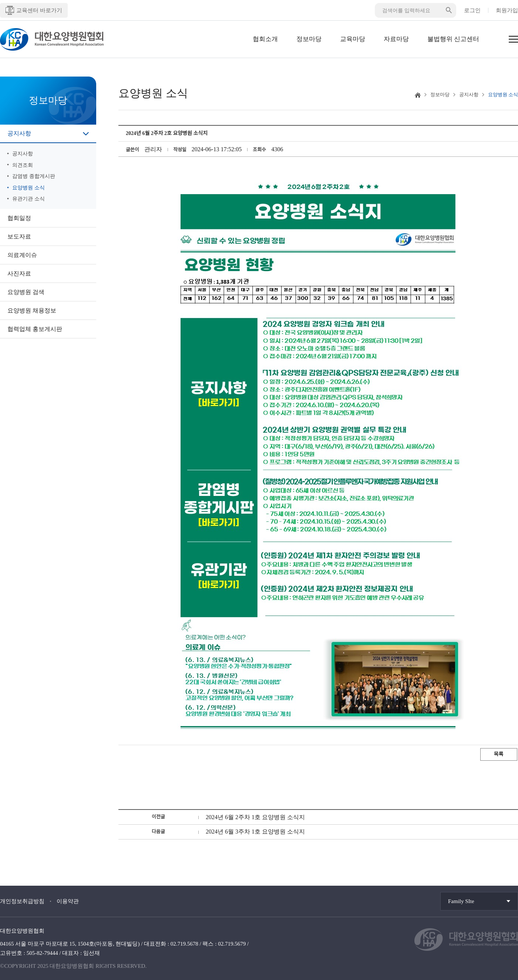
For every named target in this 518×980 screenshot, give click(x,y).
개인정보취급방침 (22, 901)
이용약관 (68, 901)
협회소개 (265, 39)
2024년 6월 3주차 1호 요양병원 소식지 (255, 832)
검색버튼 (449, 10)
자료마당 (396, 39)
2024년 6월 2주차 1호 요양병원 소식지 (255, 817)
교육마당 (353, 39)
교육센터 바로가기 (34, 10)
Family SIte (461, 901)
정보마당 (309, 39)
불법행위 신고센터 (453, 39)
